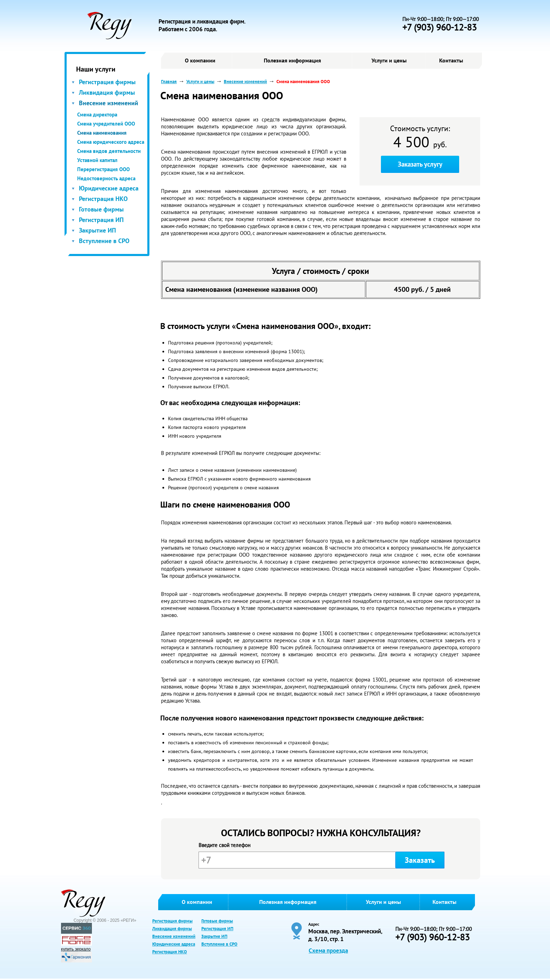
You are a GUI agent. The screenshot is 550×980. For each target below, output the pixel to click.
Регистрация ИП (101, 220)
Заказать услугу (420, 164)
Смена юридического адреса (111, 142)
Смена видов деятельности (109, 151)
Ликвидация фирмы (107, 92)
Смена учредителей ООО (106, 124)
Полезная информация (292, 60)
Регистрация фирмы (107, 82)
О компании (200, 60)
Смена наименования (102, 133)
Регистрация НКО (103, 199)
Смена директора (97, 115)
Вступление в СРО (104, 241)
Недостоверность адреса (106, 178)
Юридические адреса (109, 188)
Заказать (420, 860)
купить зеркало (76, 949)
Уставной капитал (97, 160)
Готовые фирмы (101, 209)
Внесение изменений (109, 103)
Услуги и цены (389, 60)
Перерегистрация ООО (103, 169)
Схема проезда (328, 951)
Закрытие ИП (98, 230)
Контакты (451, 60)
